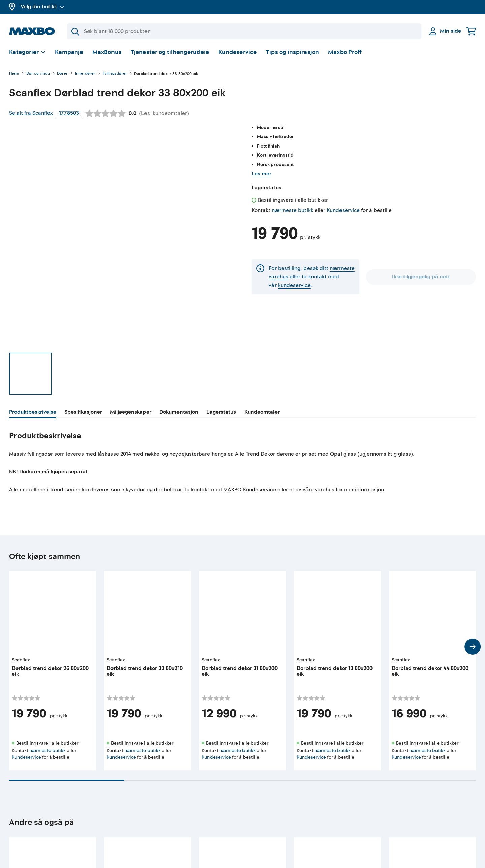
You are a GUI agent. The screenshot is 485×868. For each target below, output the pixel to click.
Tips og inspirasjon (293, 52)
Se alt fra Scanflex (31, 113)
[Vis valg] (27, 52)
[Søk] (244, 31)
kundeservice (294, 285)
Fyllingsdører (115, 74)
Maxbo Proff (345, 52)
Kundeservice (237, 52)
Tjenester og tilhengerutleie (170, 52)
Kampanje (69, 52)
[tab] (33, 413)
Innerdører (85, 74)
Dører (62, 74)
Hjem (14, 74)
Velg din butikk (42, 7)
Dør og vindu (38, 74)
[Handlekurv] (471, 31)
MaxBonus (107, 52)
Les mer (262, 174)
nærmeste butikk (293, 210)
